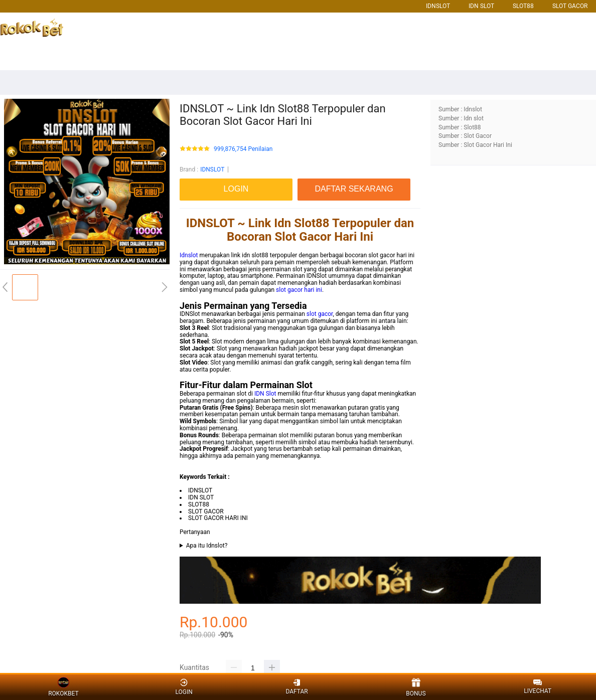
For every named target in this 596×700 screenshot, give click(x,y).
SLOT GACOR (570, 6)
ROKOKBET (63, 687)
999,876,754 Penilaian (243, 149)
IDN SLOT (481, 6)
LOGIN (184, 687)
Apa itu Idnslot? (207, 546)
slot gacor (320, 314)
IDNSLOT (438, 6)
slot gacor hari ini (299, 290)
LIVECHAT (538, 687)
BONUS (416, 687)
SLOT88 (523, 6)
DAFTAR (296, 687)
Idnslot (189, 255)
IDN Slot (265, 394)
